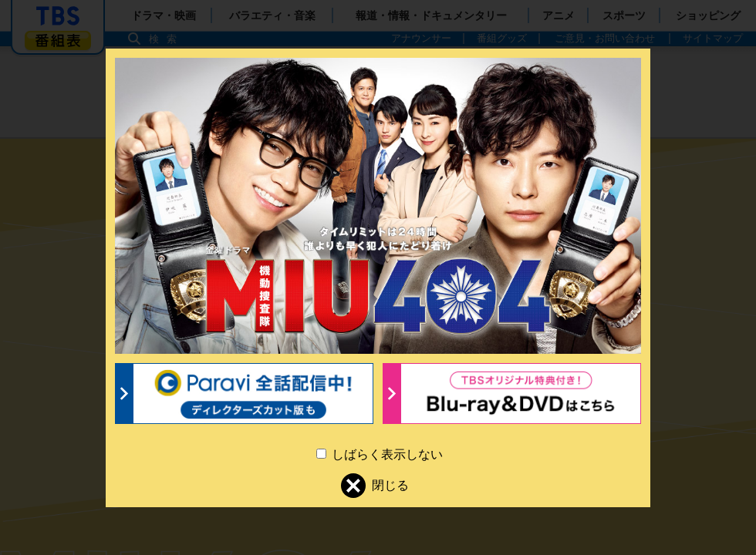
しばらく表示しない (386, 454)
